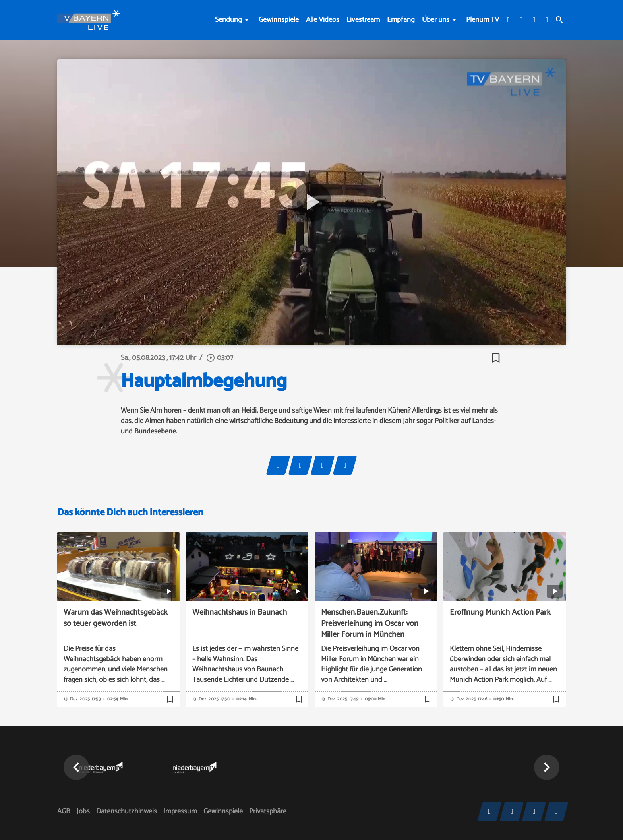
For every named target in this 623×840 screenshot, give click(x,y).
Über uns (436, 20)
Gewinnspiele (279, 20)
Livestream (363, 20)
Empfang (401, 20)
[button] (76, 767)
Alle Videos (323, 20)
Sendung (228, 20)
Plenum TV (483, 20)
